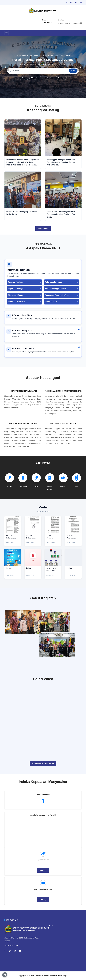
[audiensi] (63, 646)
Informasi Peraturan (16, 302)
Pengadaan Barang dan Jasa (57, 295)
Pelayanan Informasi (54, 282)
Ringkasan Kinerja (16, 295)
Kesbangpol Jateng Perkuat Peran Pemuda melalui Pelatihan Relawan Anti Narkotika (61, 162)
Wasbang (61, 78)
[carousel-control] (6, 67)
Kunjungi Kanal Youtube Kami (43, 763)
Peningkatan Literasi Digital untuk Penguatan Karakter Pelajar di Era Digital (61, 214)
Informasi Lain (51, 302)
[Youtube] (20, 951)
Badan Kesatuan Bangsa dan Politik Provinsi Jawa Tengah (49, 976)
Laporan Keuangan (16, 289)
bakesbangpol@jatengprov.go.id (70, 23)
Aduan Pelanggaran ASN (55, 289)
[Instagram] (15, 951)
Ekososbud (35, 78)
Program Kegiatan (16, 282)
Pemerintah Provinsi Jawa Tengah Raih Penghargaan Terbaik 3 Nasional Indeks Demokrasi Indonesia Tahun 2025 (23, 162)
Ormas (24, 78)
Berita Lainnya (43, 229)
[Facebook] (5, 951)
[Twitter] (10, 951)
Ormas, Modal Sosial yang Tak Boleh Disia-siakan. (22, 213)
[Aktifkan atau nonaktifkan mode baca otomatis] (5, 975)
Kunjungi (43, 870)
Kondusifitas (49, 78)
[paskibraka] (63, 620)
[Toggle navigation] (6, 33)
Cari (73, 71)
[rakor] (23, 622)
